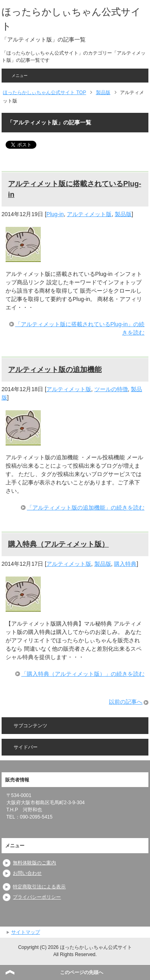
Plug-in (55, 214)
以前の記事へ (126, 702)
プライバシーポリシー (37, 897)
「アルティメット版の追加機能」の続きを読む (86, 508)
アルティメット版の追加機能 (55, 370)
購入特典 (125, 564)
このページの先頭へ (82, 972)
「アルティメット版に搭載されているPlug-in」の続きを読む (80, 328)
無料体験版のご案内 (34, 863)
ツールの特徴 (111, 389)
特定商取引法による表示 (39, 887)
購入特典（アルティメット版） (58, 544)
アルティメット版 (89, 214)
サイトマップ (26, 932)
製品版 (123, 214)
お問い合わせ (27, 873)
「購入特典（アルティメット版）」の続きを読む (83, 674)
